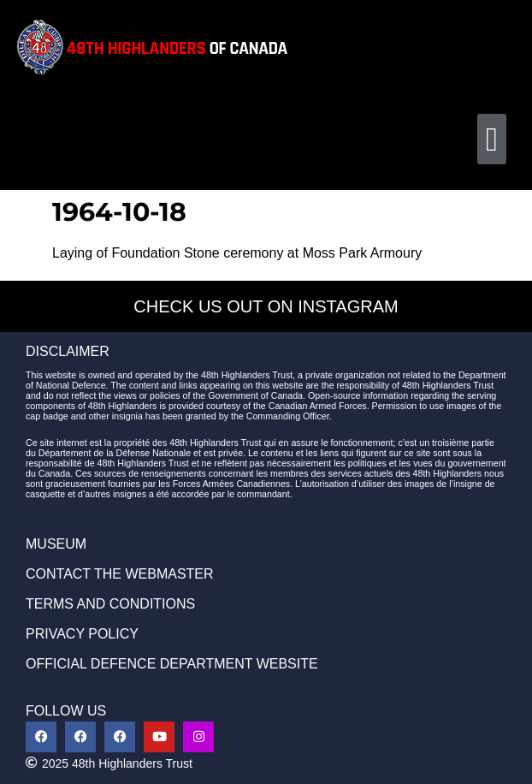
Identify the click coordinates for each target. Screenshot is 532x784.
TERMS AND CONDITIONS (110, 604)
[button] (492, 139)
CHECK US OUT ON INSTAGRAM (266, 306)
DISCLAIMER (68, 351)
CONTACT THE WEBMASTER (120, 574)
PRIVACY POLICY (82, 634)
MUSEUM (56, 544)
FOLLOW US (66, 711)
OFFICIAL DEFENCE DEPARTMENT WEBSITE (172, 664)
